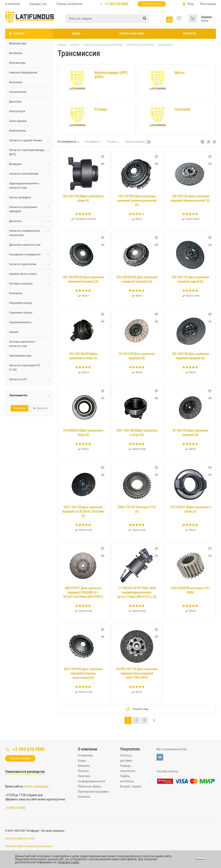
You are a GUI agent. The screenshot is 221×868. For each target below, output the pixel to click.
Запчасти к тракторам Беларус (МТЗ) (27, 152)
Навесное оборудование (23, 72)
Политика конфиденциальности (92, 779)
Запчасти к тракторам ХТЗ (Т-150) (24, 367)
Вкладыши (15, 164)
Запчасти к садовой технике (25, 140)
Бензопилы (16, 82)
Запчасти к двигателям (23, 264)
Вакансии (84, 766)
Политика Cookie (69, 862)
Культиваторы (17, 63)
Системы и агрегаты (21, 283)
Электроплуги (17, 111)
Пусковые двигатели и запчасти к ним (22, 344)
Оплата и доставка (132, 33)
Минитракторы (18, 43)
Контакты (190, 33)
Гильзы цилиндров (20, 197)
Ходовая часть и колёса (23, 274)
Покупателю (130, 749)
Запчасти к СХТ (18, 379)
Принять (201, 859)
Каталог (19, 33)
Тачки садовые (18, 121)
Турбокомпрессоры (20, 356)
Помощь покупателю (128, 768)
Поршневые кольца (20, 303)
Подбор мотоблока (127, 779)
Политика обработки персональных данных (29, 846)
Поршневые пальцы (21, 313)
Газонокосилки (18, 92)
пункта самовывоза (36, 786)
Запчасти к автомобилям (24, 174)
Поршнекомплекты (20, 322)
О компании (88, 749)
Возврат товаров (131, 786)
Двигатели (15, 102)
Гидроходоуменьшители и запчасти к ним (24, 186)
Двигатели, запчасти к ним (25, 245)
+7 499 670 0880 (117, 4)
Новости (83, 771)
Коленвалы (16, 293)
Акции (76, 33)
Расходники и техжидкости (25, 254)
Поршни (14, 332)
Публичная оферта (90, 786)
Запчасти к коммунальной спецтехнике (24, 233)
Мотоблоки (15, 53)
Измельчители (17, 131)
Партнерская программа (93, 792)
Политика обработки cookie (20, 838)
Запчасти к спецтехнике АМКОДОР (23, 209)
